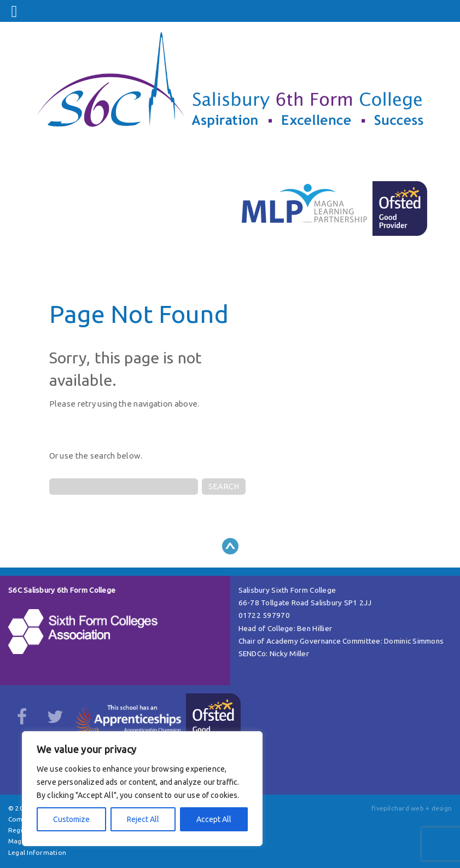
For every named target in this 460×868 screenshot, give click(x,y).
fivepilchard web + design (412, 808)
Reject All (143, 819)
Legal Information (37, 852)
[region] (142, 789)
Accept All (214, 819)
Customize (71, 819)
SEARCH (224, 487)
